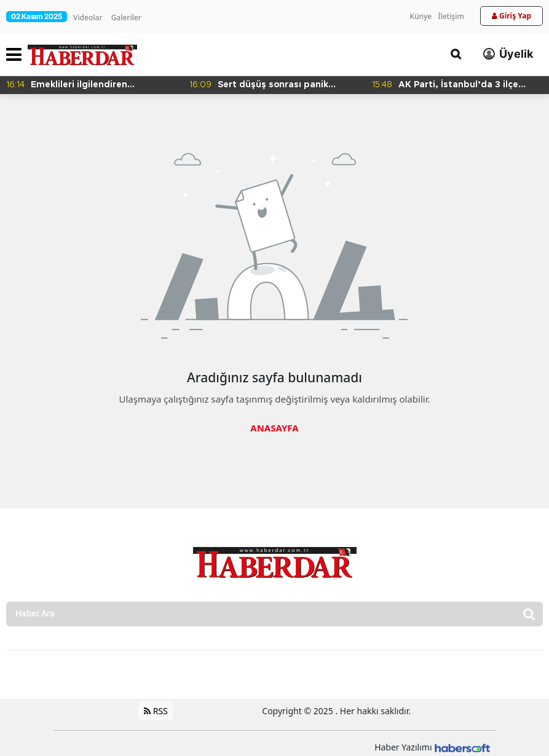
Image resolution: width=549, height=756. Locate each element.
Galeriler (126, 18)
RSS (156, 711)
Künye (421, 16)
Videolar (88, 18)
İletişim (451, 16)
